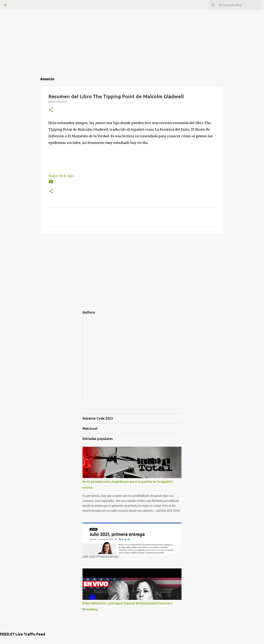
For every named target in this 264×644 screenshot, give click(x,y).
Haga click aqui (61, 176)
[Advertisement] (132, 29)
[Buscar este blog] (239, 5)
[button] (51, 110)
